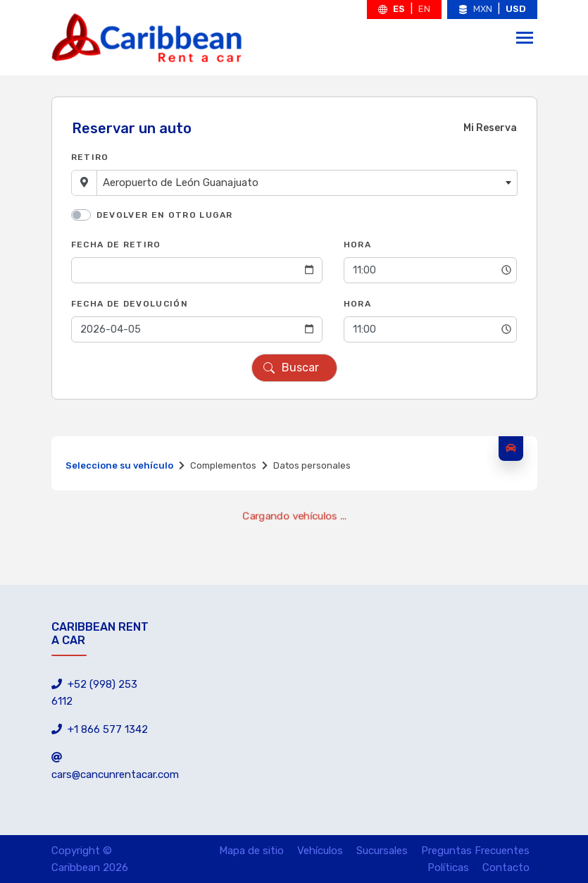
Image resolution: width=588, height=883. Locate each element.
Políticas (448, 867)
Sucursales (382, 851)
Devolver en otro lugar (165, 215)
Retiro (90, 157)
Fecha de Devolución (130, 304)
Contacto (506, 867)
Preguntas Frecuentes (475, 851)
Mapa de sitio (251, 851)
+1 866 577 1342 (100, 729)
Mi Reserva (490, 128)
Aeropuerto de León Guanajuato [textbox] (181, 183)
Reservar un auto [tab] (132, 128)
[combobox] (307, 183)
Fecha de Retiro (116, 245)
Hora (357, 245)
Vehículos (320, 851)
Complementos (223, 465)
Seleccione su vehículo (119, 465)
